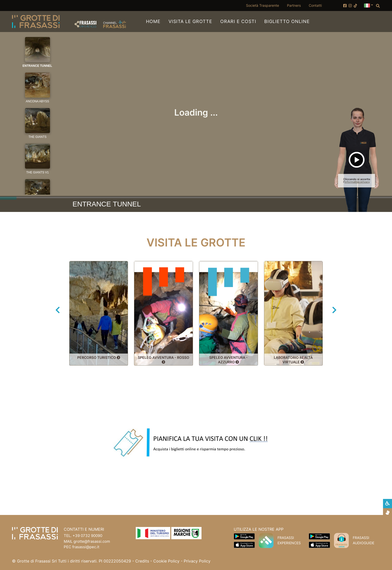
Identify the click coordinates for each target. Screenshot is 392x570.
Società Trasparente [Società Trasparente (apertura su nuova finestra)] (264, 5)
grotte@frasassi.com (92, 541)
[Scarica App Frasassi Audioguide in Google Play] (319, 536)
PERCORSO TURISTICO (99, 358)
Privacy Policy (197, 561)
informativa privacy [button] (357, 182)
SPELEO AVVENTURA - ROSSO (163, 360)
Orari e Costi (238, 21)
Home (153, 21)
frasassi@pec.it (86, 547)
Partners (294, 5)
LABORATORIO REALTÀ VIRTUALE (293, 360)
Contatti (315, 5)
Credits (142, 561)
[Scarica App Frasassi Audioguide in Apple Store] (319, 544)
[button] (368, 5)
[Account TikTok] (355, 6)
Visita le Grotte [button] (190, 21)
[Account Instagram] (350, 6)
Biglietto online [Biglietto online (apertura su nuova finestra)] (287, 21)
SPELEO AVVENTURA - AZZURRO (228, 360)
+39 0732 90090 (87, 536)
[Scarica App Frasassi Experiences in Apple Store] (244, 544)
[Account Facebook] (345, 6)
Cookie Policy (166, 561)
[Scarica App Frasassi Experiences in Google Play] (244, 536)
